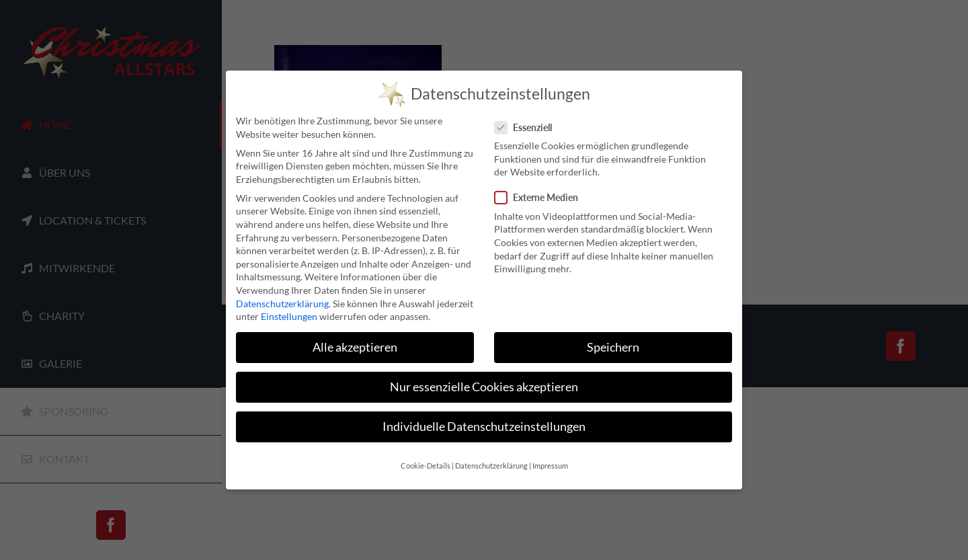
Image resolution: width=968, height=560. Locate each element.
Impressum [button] (550, 465)
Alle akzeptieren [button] (355, 347)
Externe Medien (542, 197)
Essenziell (529, 126)
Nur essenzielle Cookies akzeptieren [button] (484, 386)
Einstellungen (289, 316)
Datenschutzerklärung (282, 302)
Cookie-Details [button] (426, 465)
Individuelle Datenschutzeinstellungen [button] (484, 426)
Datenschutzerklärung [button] (491, 465)
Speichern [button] (613, 347)
